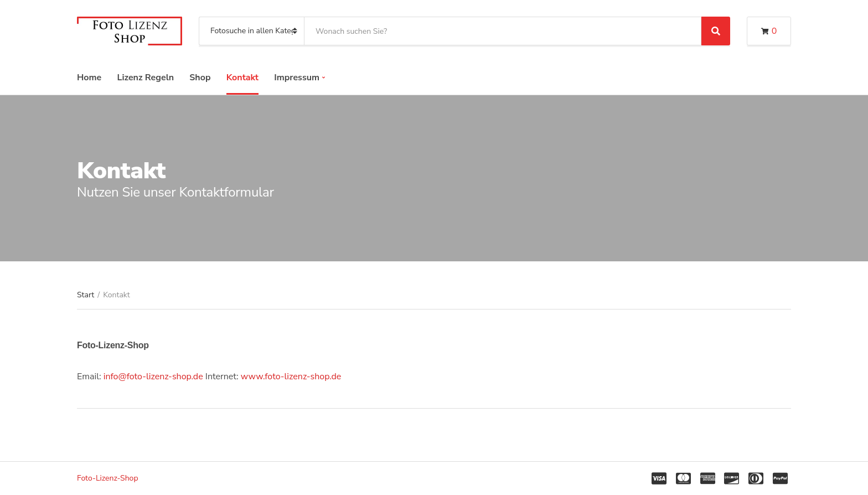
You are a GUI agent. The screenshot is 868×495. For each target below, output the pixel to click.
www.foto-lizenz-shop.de (291, 377)
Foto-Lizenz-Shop (108, 478)
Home (89, 78)
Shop (200, 78)
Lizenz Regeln (145, 78)
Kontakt (242, 78)
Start (86, 295)
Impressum (297, 78)
